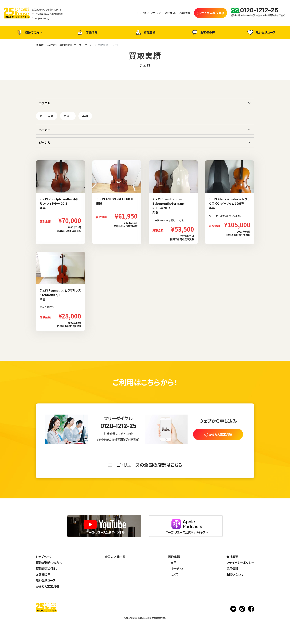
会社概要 (232, 557)
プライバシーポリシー (240, 563)
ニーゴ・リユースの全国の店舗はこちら (145, 465)
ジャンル (45, 142)
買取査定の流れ (46, 568)
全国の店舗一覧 (115, 557)
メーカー (45, 130)
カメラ (68, 116)
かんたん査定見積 (47, 586)
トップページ (44, 557)
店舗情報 (87, 32)
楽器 (85, 116)
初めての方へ (29, 32)
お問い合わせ (235, 574)
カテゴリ (45, 103)
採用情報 (232, 568)
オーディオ (47, 116)
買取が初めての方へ (49, 563)
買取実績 (145, 32)
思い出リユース (261, 32)
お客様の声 (203, 32)
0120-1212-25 (118, 426)
